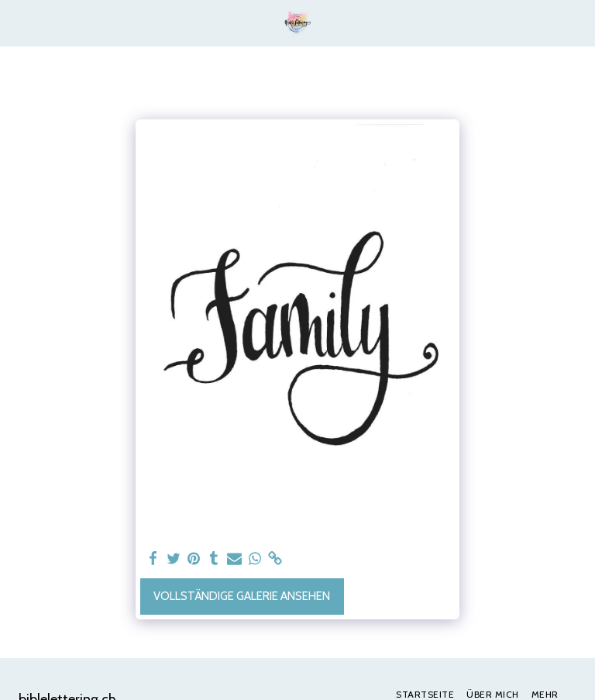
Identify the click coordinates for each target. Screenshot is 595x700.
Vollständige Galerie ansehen (242, 596)
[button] (17, 22)
